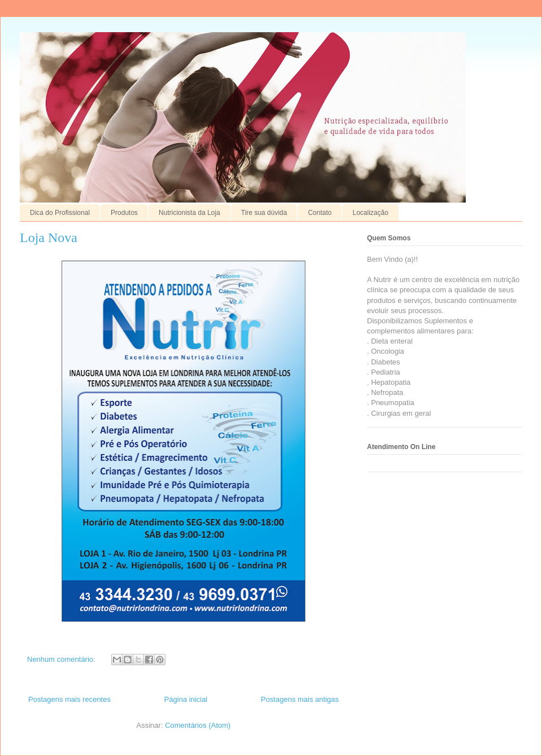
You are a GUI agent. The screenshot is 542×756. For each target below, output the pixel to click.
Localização (370, 213)
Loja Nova (49, 238)
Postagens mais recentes (69, 699)
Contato (320, 213)
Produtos (124, 213)
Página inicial (186, 699)
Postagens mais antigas (300, 699)
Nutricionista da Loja (189, 213)
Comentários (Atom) (198, 725)
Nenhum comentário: (62, 659)
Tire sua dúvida (264, 213)
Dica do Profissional (60, 213)
